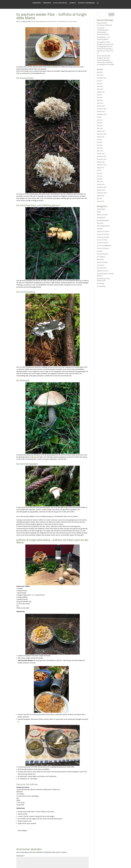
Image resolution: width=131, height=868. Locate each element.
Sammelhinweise (62, 21)
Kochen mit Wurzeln (103, 248)
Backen (99, 212)
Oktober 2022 (101, 131)
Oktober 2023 (101, 111)
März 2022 (100, 151)
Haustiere (100, 229)
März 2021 (100, 182)
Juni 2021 (100, 173)
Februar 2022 (101, 154)
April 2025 (100, 86)
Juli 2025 (99, 81)
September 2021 (102, 165)
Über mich (47, 6)
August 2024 (101, 92)
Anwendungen (101, 209)
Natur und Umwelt (102, 262)
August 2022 (101, 137)
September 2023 (102, 114)
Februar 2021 (101, 184)
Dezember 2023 (102, 109)
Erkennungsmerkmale (38, 21)
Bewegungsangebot (103, 220)
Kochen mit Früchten (103, 231)
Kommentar (20, 856)
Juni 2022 (100, 142)
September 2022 (102, 134)
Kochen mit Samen (102, 243)
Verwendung (101, 283)
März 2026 (100, 75)
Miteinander (100, 260)
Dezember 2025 (102, 78)
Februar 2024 (101, 106)
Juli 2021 (99, 170)
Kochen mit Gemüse (103, 234)
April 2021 (100, 179)
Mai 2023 (100, 123)
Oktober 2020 (101, 190)
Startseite (37, 6)
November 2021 (102, 159)
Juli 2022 (99, 140)
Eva (20, 21)
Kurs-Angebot (101, 257)
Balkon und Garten (102, 215)
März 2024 (100, 103)
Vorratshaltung (101, 286)
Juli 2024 (99, 95)
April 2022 (100, 148)
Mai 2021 (100, 176)
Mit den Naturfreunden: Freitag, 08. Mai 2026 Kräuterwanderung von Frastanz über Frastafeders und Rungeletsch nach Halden (106, 60)
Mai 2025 (100, 83)
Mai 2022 (100, 145)
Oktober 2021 (101, 162)
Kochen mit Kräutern (103, 237)
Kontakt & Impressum (86, 6)
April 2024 (100, 100)
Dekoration (100, 223)
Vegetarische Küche (103, 271)
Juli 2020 (99, 198)
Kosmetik (100, 251)
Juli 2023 (99, 117)
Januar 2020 (100, 201)
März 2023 (100, 128)
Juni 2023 (100, 120)
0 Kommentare (73, 21)
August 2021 (101, 168)
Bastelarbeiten (101, 217)
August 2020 (101, 196)
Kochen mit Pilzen (51, 21)
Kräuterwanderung (102, 254)
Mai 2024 (100, 97)
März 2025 (100, 89)
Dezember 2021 (102, 156)
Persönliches (101, 265)
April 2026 (100, 72)
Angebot (73, 6)
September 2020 (102, 193)
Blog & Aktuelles (60, 6)
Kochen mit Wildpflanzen (104, 245)
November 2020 (102, 187)
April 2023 (100, 126)
